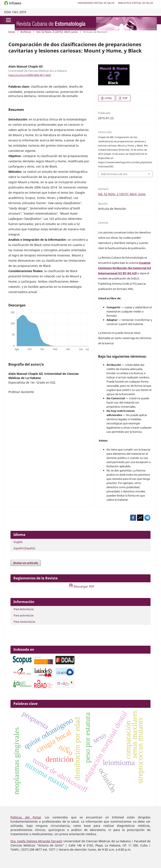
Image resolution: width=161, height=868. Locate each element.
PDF (125, 98)
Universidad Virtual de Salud (96, 3)
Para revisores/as (24, 622)
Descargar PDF (82, 586)
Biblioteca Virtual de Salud (136, 3)
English (18, 542)
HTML (108, 98)
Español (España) (24, 548)
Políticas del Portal (26, 817)
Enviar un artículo (26, 563)
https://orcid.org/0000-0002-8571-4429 (30, 75)
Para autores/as (24, 615)
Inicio (12, 32)
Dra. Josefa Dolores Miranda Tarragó (36, 841)
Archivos (26, 32)
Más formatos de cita (114, 174)
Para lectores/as (24, 609)
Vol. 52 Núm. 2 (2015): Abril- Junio (57, 32)
